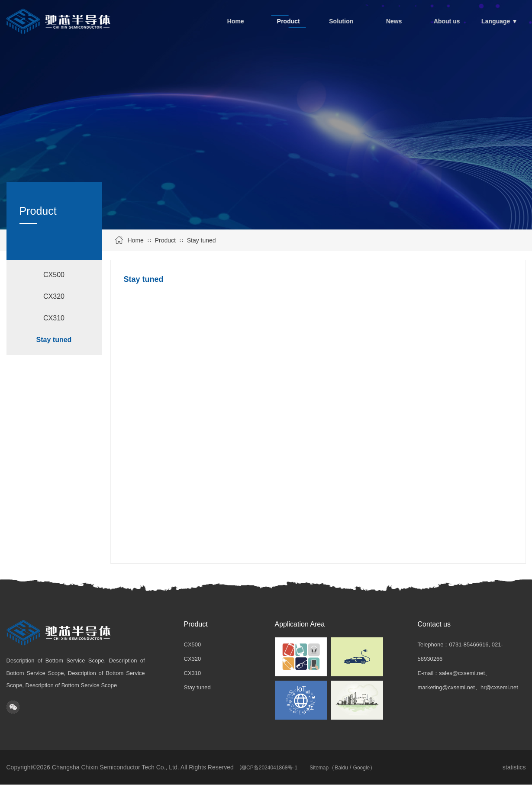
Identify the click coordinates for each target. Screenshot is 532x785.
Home (136, 240)
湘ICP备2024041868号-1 (269, 768)
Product (165, 240)
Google (362, 768)
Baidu (341, 768)
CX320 (54, 296)
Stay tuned (202, 240)
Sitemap (319, 768)
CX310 (54, 318)
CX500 (54, 275)
